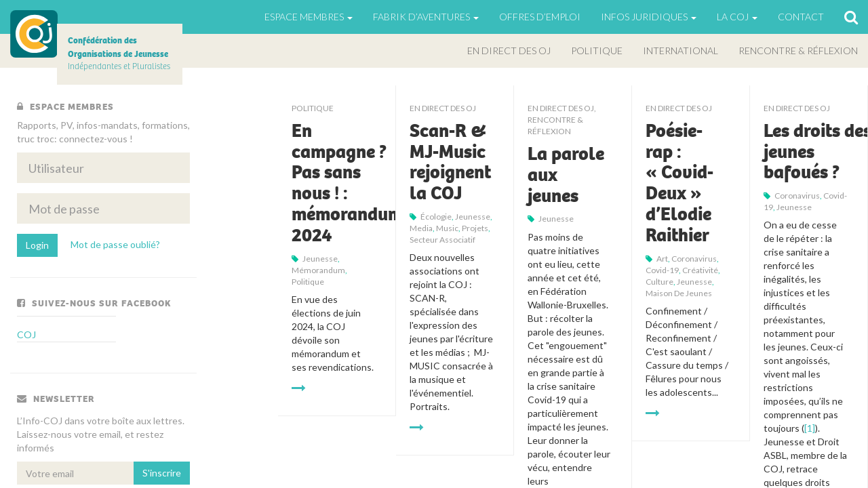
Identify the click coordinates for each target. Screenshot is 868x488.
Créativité (700, 270)
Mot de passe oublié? (115, 244)
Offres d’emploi (540, 17)
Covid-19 (662, 270)
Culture (659, 282)
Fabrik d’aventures (426, 17)
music (447, 228)
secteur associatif (442, 240)
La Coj (737, 17)
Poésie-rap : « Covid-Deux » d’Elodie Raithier (679, 183)
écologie (436, 217)
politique (308, 282)
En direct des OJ (509, 50)
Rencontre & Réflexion (798, 50)
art (662, 259)
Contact (801, 17)
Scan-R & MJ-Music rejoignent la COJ (450, 162)
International (680, 50)
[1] (810, 428)
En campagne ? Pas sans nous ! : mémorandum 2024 (347, 183)
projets (475, 228)
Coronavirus (694, 259)
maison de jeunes (679, 293)
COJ (34, 34)
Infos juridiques (649, 17)
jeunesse (320, 259)
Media (421, 228)
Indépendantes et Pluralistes (119, 53)
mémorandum (318, 270)
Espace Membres (309, 17)
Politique (597, 50)
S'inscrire (162, 473)
